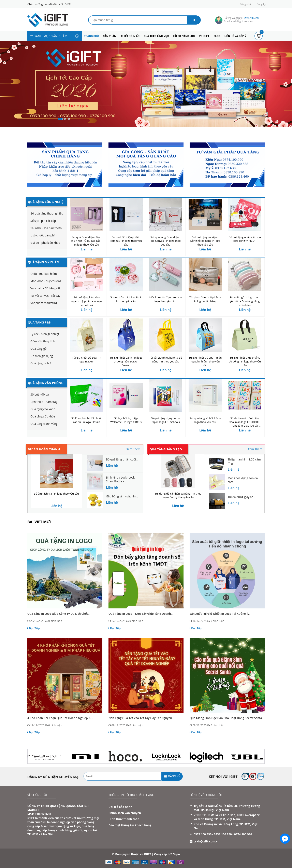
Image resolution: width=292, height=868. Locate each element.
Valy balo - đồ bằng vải (45, 288)
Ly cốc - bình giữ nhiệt (45, 334)
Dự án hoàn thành (44, 449)
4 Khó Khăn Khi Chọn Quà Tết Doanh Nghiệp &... (60, 718)
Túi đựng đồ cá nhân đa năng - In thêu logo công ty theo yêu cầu (178, 495)
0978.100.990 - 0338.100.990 (213, 834)
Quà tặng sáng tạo (166, 449)
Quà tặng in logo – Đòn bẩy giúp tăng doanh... (141, 614)
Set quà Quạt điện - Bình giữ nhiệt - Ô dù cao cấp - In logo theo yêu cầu (87, 241)
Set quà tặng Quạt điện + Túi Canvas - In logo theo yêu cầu (166, 241)
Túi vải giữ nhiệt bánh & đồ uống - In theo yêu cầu (166, 360)
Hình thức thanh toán (124, 819)
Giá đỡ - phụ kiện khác (45, 243)
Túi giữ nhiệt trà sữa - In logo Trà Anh (87, 360)
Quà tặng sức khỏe (43, 416)
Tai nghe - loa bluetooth (46, 228)
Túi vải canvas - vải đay (45, 296)
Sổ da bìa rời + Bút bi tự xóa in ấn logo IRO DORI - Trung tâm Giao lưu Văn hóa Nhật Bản (245, 424)
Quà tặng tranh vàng (44, 424)
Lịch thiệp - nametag (44, 402)
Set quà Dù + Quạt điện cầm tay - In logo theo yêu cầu (126, 241)
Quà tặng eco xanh (43, 409)
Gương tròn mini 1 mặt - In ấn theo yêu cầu (126, 299)
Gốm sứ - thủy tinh (43, 341)
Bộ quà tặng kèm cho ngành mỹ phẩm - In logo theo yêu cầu (87, 301)
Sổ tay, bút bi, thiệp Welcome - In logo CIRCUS (126, 420)
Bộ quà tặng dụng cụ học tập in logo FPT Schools (166, 420)
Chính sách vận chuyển (125, 813)
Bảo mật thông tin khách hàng (130, 825)
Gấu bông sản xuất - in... (122, 496)
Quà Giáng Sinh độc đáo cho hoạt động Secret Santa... (227, 718)
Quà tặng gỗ (39, 349)
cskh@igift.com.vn (207, 841)
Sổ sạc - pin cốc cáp (43, 221)
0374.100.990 (243, 834)
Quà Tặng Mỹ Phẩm (44, 262)
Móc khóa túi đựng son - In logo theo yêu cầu (166, 299)
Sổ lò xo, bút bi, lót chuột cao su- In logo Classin (87, 420)
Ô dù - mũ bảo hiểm (44, 274)
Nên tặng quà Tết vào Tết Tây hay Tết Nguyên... (141, 718)
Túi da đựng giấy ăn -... (243, 497)
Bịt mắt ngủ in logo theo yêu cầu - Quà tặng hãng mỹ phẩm (245, 301)
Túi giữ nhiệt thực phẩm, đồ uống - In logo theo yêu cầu (245, 361)
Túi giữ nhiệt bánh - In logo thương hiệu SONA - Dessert (126, 361)
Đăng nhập (246, 4)
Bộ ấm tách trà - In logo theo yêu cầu (56, 494)
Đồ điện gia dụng (42, 356)
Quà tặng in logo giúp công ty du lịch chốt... (59, 614)
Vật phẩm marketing (44, 303)
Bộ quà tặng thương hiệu (47, 213)
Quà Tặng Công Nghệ (46, 202)
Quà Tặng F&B (39, 322)
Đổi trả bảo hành (120, 807)
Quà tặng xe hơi (41, 363)
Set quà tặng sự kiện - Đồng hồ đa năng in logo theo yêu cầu (205, 241)
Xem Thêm (133, 449)
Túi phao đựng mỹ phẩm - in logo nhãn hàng (205, 299)
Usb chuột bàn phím (44, 235)
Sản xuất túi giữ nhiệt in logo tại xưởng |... (220, 614)
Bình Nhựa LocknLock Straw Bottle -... (120, 479)
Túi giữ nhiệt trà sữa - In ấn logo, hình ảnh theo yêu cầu (205, 361)
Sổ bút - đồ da (40, 394)
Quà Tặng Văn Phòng (46, 383)
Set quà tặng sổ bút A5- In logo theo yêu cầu (205, 420)
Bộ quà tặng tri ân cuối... (122, 459)
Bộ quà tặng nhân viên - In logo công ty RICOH (245, 239)
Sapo (176, 854)
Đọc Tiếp (34, 628)
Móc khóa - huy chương (46, 281)
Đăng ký (261, 4)
